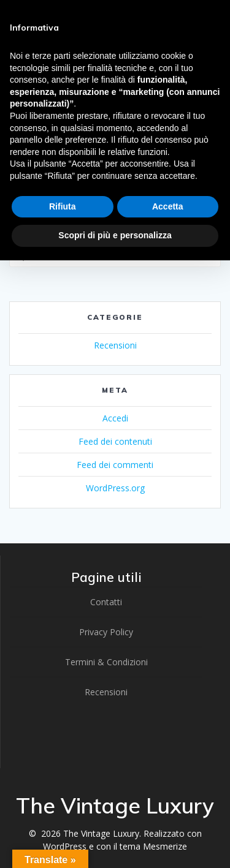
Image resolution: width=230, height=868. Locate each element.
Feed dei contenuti (115, 441)
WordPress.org (115, 488)
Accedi (115, 418)
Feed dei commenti (115, 465)
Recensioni (115, 345)
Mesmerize (165, 846)
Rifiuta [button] (63, 206)
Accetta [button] (168, 206)
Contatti (106, 602)
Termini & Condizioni (106, 662)
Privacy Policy (106, 632)
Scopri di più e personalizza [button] (115, 235)
